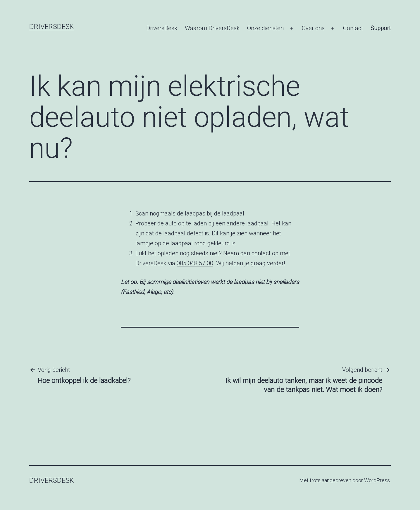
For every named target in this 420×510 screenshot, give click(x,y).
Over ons (313, 28)
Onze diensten (265, 28)
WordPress (377, 480)
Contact (353, 28)
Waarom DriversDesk (212, 28)
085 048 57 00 (195, 263)
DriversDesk (52, 27)
